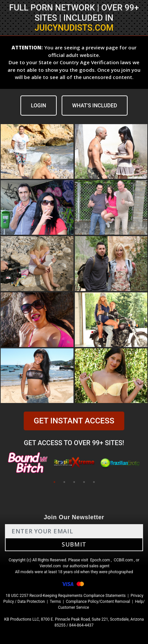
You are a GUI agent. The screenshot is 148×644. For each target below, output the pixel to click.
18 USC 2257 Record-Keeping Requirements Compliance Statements (66, 596)
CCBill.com (123, 560)
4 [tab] (84, 482)
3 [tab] (74, 482)
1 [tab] (54, 482)
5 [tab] (94, 482)
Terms (55, 602)
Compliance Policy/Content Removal (98, 602)
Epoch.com (100, 560)
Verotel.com (50, 566)
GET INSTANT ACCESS (74, 421)
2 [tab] (64, 482)
